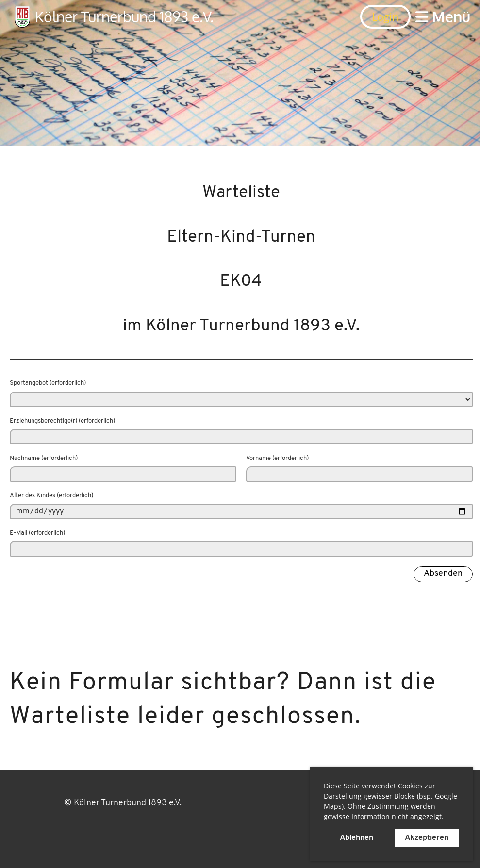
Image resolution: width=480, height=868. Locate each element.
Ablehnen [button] (356, 838)
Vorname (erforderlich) (277, 458)
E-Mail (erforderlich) (37, 533)
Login (385, 16)
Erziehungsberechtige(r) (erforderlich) (62, 421)
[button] (447, 818)
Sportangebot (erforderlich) (48, 383)
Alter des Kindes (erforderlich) (51, 496)
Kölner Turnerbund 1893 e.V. (124, 16)
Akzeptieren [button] (427, 838)
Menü (443, 16)
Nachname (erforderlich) (44, 458)
